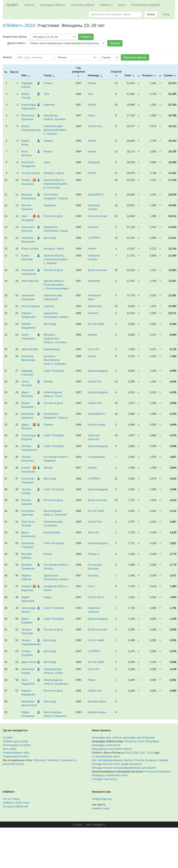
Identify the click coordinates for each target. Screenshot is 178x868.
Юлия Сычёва (30, 249)
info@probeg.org (102, 799)
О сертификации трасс (106, 756)
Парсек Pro (95, 381)
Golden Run (95, 403)
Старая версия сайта (16, 756)
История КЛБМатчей (15, 806)
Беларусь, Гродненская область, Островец (55, 338)
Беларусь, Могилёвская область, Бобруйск (55, 360)
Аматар (92, 335)
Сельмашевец (96, 457)
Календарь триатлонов (106, 745)
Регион (92, 173)
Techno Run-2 (96, 597)
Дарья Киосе (29, 662)
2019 (128, 753)
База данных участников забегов (112, 749)
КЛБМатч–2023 (19, 25)
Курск (47, 162)
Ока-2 (91, 586)
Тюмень (48, 141)
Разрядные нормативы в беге (110, 775)
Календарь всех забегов (107, 737)
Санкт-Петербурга (148, 741)
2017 (143, 753)
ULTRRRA (94, 238)
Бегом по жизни (97, 216)
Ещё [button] (122, 5)
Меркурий (94, 162)
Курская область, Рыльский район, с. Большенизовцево (56, 285)
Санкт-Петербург (54, 371)
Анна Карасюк (30, 281)
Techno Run (95, 126)
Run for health (96, 324)
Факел (92, 680)
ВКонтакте (40, 760)
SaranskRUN (96, 195)
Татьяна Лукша (31, 173)
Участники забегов (83, 5)
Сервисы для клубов (16, 741)
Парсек (92, 468)
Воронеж (49, 105)
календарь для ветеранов (139, 737)
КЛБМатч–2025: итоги (16, 803)
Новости (29, 5)
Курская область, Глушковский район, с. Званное (56, 259)
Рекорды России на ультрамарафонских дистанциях (124, 768)
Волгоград (50, 238)
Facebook (54, 760)
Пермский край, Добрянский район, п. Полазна (55, 130)
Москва (48, 381)
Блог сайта (10, 749)
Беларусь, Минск (54, 173)
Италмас (93, 227)
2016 (150, 753)
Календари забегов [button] (53, 5)
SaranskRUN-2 (97, 414)
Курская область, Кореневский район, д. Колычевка (56, 184)
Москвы (129, 741)
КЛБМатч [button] (106, 5)
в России (149, 771)
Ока (90, 94)
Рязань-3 (93, 554)
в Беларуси (164, 771)
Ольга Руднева (30, 306)
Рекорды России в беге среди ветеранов (117, 764)
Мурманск (50, 205)
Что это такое (11, 799)
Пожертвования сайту (16, 753)
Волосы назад (96, 425)
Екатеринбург (52, 349)
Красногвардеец (98, 371)
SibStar (92, 105)
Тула (46, 94)
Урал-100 (93, 349)
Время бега (95, 306)
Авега (91, 115)
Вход (166, 14)
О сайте (8, 737)
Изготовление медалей (146, 5)
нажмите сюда (101, 808)
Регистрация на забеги (17, 745)
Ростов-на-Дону (53, 216)
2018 (135, 753)
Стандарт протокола (104, 779)
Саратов (49, 306)
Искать (151, 14)
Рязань (48, 83)
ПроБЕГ (12, 5)
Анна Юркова (30, 349)
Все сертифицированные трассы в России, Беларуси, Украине (130, 760)
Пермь (48, 597)
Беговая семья (97, 701)
